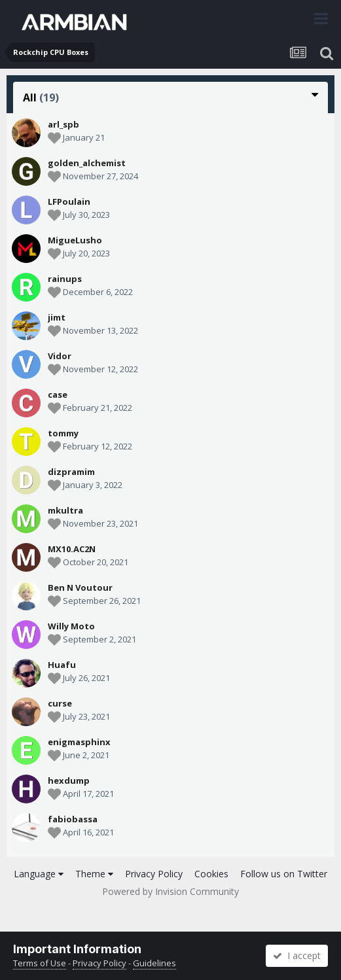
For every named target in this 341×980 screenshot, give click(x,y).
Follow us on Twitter (284, 874)
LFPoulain (69, 201)
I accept (297, 955)
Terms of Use (40, 963)
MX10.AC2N (72, 549)
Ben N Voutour (80, 587)
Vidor (60, 356)
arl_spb (63, 124)
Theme (94, 874)
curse (60, 703)
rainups (65, 279)
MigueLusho (75, 240)
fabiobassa (73, 819)
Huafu (62, 665)
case (58, 394)
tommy (63, 433)
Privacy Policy (154, 874)
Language (39, 874)
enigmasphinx (79, 742)
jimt (57, 317)
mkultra (65, 510)
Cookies (211, 874)
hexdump (69, 780)
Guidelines (154, 963)
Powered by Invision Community (170, 891)
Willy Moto (71, 626)
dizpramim (71, 472)
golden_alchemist (87, 163)
